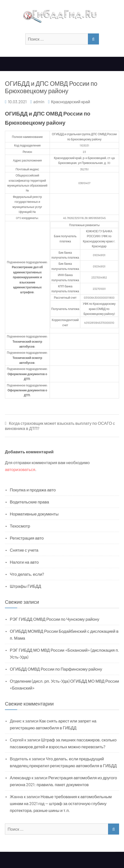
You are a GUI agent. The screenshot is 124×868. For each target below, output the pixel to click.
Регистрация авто (27, 538)
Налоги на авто (24, 562)
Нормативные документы (34, 514)
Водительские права (29, 502)
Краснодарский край (71, 102)
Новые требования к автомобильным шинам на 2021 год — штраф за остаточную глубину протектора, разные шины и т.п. (61, 803)
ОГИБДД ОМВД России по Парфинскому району (56, 669)
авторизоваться (20, 469)
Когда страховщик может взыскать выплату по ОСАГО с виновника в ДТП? (60, 426)
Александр (20, 778)
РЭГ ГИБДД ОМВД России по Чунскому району (55, 619)
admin (39, 102)
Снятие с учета (24, 550)
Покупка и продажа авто (33, 490)
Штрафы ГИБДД (26, 586)
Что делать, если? (27, 574)
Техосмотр (20, 526)
